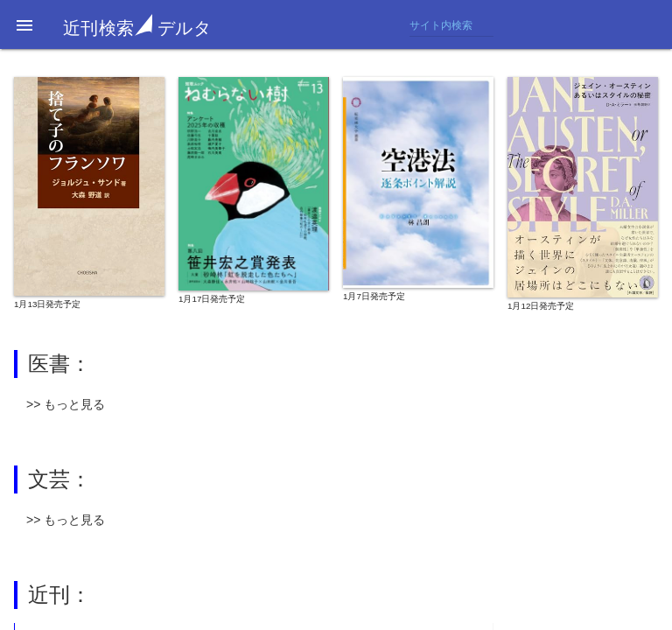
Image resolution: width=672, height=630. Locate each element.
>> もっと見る (66, 404)
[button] (24, 24)
